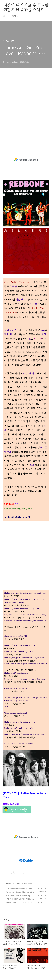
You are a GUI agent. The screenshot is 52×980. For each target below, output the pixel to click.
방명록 (15, 16)
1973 (14, 883)
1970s (8, 883)
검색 (40, 6)
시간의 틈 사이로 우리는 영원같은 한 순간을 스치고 (26, 6)
